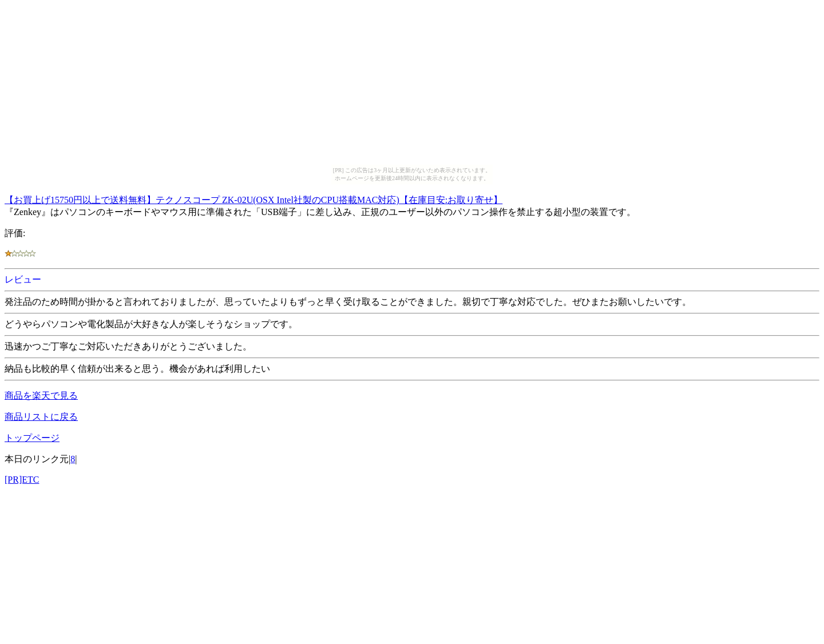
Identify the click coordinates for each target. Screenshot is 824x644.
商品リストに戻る (41, 417)
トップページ (32, 438)
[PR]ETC (22, 480)
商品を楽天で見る (41, 395)
